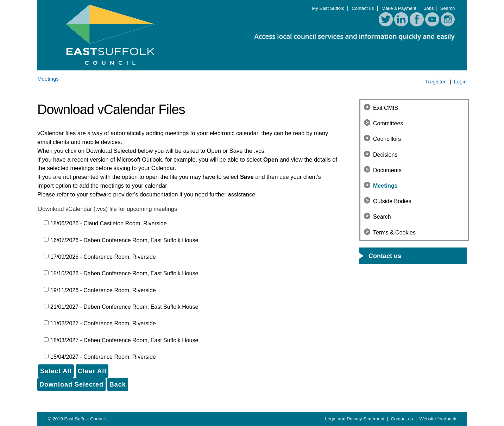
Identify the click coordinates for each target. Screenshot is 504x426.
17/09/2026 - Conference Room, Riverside (103, 257)
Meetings (385, 186)
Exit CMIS (386, 108)
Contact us (363, 8)
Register (436, 82)
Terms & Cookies (394, 233)
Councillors (387, 139)
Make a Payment (400, 8)
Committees (388, 123)
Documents (387, 170)
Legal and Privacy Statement (355, 419)
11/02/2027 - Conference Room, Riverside (103, 323)
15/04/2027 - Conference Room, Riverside (103, 357)
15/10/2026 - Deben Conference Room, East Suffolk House (124, 273)
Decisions (385, 155)
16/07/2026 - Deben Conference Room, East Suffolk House (124, 240)
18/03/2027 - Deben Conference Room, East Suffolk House (124, 340)
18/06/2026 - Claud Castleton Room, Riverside (109, 223)
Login (460, 82)
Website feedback (438, 419)
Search (448, 8)
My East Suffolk (329, 8)
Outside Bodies (392, 201)
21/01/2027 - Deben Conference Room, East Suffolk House (124, 307)
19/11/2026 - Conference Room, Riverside (103, 290)
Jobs (429, 8)
